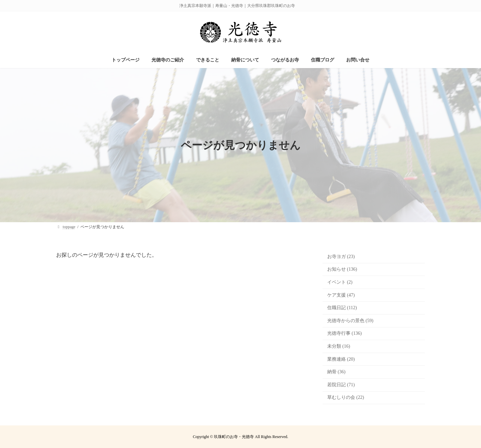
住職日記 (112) (342, 308)
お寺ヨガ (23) (341, 257)
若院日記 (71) (341, 385)
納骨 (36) (336, 372)
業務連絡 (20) (341, 359)
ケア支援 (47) (341, 295)
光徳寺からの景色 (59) (350, 321)
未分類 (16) (339, 346)
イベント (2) (340, 282)
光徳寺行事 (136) (344, 333)
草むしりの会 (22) (346, 397)
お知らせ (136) (342, 269)
